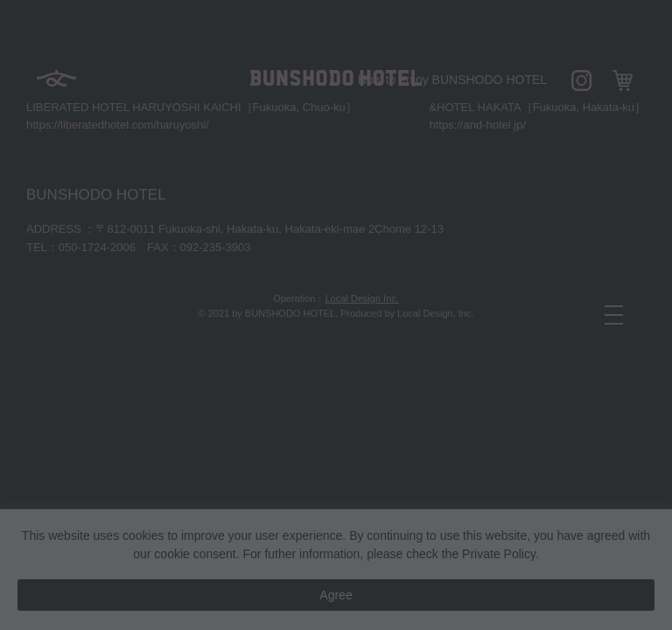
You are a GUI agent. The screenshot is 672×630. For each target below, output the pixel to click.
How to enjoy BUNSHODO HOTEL (452, 80)
